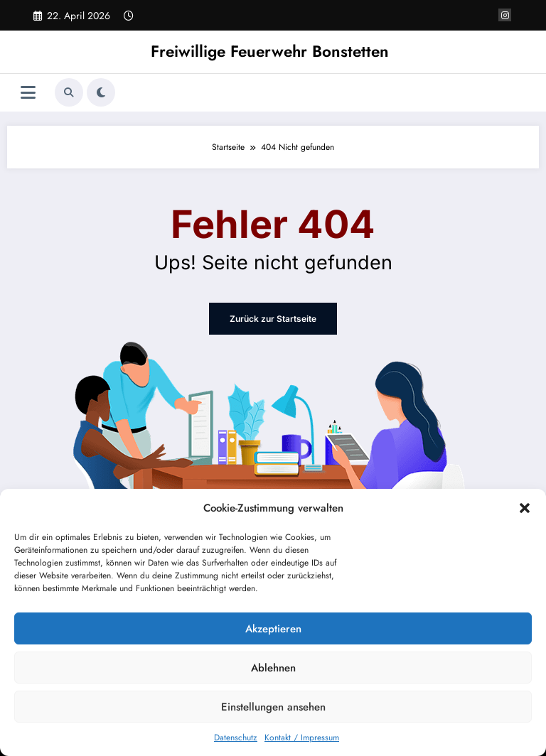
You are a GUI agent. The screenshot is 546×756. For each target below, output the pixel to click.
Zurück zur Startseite (273, 319)
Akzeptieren (273, 629)
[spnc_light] (101, 92)
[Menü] (28, 93)
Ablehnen (273, 668)
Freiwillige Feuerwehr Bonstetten (270, 51)
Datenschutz (236, 738)
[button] (525, 508)
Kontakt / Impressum (302, 738)
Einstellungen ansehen (273, 707)
